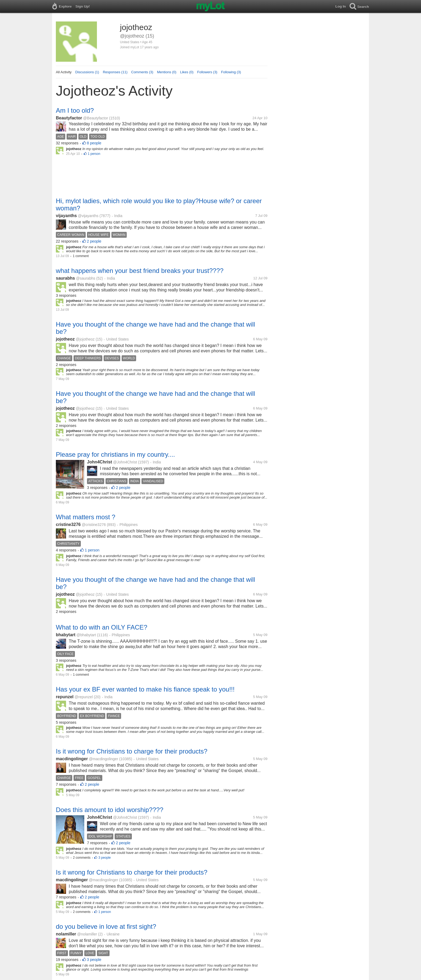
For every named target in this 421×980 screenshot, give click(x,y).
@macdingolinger (104, 759)
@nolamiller (87, 934)
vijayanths (66, 216)
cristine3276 (68, 524)
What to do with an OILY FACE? (102, 627)
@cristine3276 (94, 525)
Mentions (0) (167, 72)
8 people (94, 143)
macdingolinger (72, 759)
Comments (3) (142, 72)
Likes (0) (187, 72)
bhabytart (66, 635)
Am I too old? (75, 110)
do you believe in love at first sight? (106, 926)
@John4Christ (125, 462)
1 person (94, 154)
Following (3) (231, 72)
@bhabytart (86, 635)
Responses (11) (115, 72)
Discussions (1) (87, 72)
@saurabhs (86, 278)
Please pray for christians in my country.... (115, 454)
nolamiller (66, 934)
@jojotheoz (85, 339)
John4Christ (99, 462)
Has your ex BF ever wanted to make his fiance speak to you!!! (145, 689)
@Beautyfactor (96, 118)
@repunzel (84, 697)
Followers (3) (207, 72)
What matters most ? (86, 517)
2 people (94, 241)
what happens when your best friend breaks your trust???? (140, 271)
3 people (104, 858)
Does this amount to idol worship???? (110, 810)
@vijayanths (88, 216)
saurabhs (65, 278)
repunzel (65, 697)
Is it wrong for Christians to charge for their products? (132, 751)
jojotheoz (65, 339)
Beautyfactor (69, 118)
